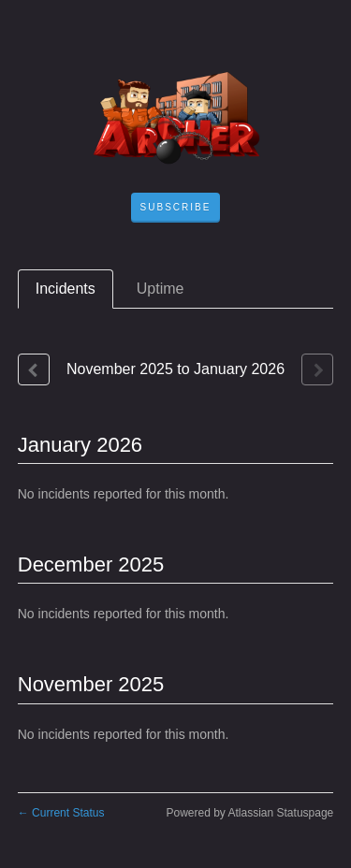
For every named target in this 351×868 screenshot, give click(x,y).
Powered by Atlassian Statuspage (249, 813)
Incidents (66, 289)
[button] (176, 208)
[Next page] (317, 369)
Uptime (161, 289)
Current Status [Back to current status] (61, 813)
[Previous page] (34, 369)
